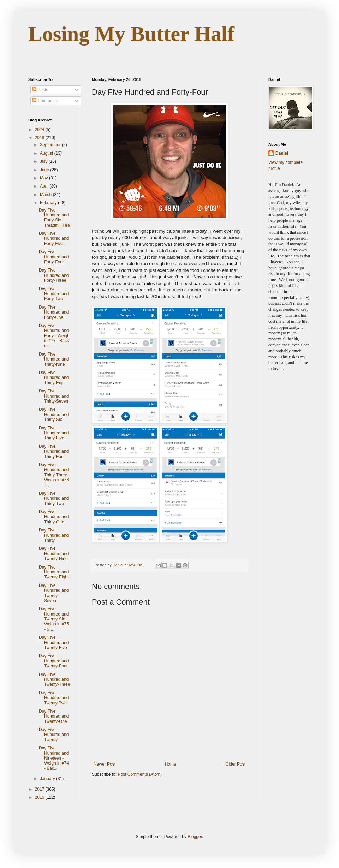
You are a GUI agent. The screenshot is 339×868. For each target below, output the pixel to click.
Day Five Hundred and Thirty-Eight (54, 378)
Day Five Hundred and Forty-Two (54, 294)
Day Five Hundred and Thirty (54, 535)
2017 (40, 789)
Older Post (235, 764)
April (45, 186)
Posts (40, 90)
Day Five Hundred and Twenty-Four (54, 661)
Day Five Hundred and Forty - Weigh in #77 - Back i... (54, 336)
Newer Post (105, 764)
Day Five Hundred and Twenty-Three (54, 680)
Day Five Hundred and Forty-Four (54, 257)
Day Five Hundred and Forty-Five (54, 239)
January (48, 779)
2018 (40, 138)
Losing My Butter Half (131, 34)
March (46, 195)
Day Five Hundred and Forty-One (54, 312)
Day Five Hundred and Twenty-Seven (54, 593)
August (47, 153)
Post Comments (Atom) (140, 774)
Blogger (195, 837)
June (45, 170)
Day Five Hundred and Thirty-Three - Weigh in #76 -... (54, 475)
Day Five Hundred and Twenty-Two (54, 698)
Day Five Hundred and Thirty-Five (54, 433)
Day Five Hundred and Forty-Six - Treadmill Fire (54, 218)
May (44, 178)
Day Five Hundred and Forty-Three (54, 275)
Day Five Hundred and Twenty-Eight (54, 572)
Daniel (282, 153)
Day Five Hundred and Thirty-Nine (54, 359)
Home (171, 764)
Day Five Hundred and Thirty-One (54, 517)
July (44, 161)
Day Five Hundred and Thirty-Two (54, 498)
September (51, 145)
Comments (45, 101)
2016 (40, 797)
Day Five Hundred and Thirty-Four (54, 451)
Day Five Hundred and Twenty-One (54, 716)
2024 (40, 130)
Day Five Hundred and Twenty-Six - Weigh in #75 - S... (54, 619)
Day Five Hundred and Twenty (54, 735)
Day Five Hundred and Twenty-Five (54, 643)
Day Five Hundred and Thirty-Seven (54, 396)
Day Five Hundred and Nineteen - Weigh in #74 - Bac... (54, 758)
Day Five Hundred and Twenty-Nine (54, 554)
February (49, 203)
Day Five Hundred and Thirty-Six (54, 414)
